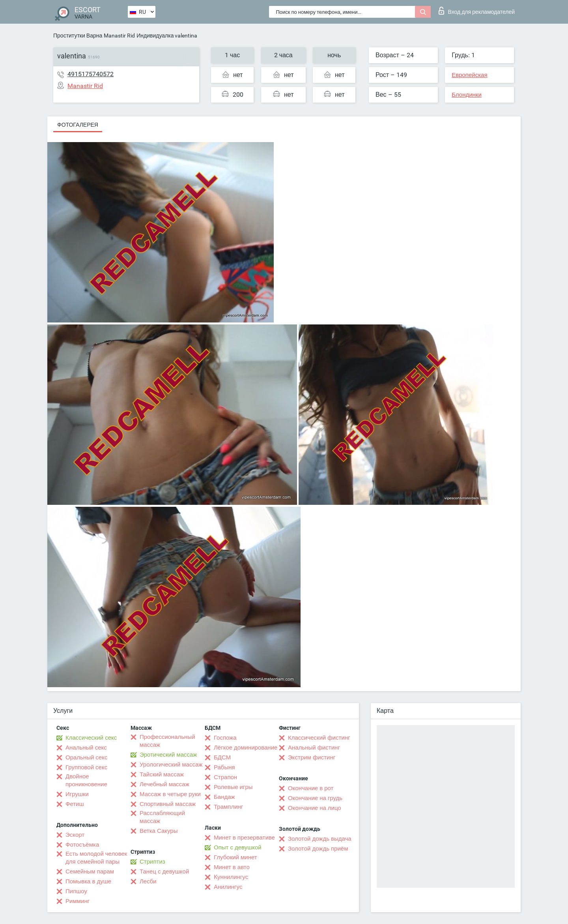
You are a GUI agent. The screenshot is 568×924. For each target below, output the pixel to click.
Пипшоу (76, 891)
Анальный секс (86, 748)
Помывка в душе (88, 881)
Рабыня (224, 767)
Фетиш (75, 804)
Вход (477, 11)
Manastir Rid (119, 36)
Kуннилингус (231, 877)
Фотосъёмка (82, 845)
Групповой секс (86, 767)
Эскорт (75, 835)
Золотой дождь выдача (320, 839)
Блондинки (467, 95)
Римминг (78, 901)
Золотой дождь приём (318, 849)
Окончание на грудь (315, 798)
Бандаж (224, 797)
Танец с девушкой (164, 872)
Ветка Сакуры (159, 831)
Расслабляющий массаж (162, 817)
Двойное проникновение (86, 780)
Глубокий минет (235, 857)
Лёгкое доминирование (246, 748)
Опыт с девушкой (238, 847)
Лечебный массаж (164, 784)
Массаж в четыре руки (170, 794)
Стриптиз (152, 862)
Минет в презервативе (244, 838)
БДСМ (222, 757)
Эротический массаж (168, 755)
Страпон (225, 777)
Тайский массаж (162, 774)
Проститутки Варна (78, 36)
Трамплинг (228, 807)
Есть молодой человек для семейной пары (96, 858)
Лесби (148, 881)
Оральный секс (86, 757)
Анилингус (228, 887)
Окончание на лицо (315, 808)
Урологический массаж (171, 765)
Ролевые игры (233, 787)
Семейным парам (90, 872)
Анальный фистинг (314, 748)
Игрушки (77, 794)
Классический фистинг (319, 738)
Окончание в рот (311, 788)
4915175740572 (91, 74)
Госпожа (225, 738)
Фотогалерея (78, 125)
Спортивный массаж (168, 804)
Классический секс (91, 738)
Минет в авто (232, 867)
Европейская (469, 75)
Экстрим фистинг (312, 757)
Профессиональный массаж (167, 741)
